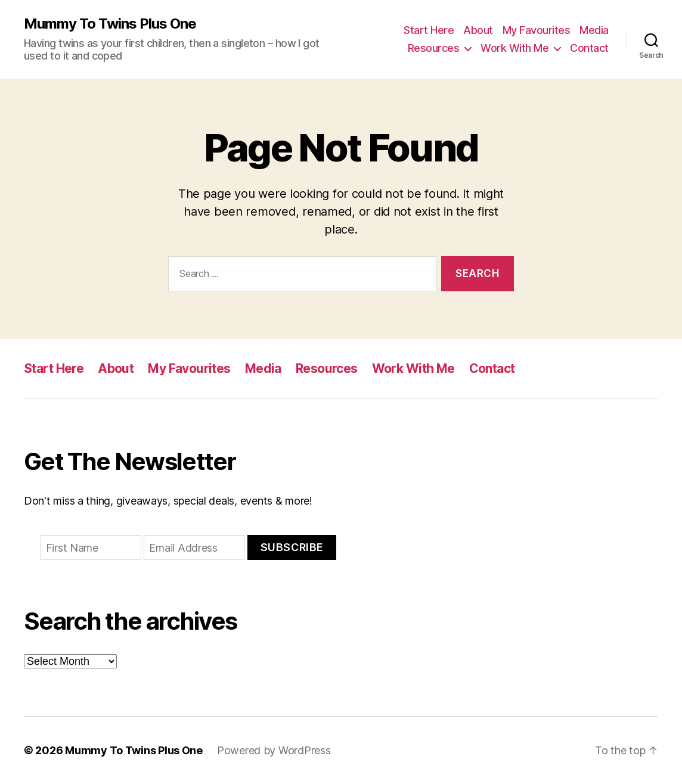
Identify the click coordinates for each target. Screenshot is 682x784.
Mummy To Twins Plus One (110, 24)
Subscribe (292, 547)
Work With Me (514, 48)
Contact (589, 48)
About (478, 30)
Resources (434, 48)
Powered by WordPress (274, 750)
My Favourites (537, 30)
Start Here (429, 30)
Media (594, 30)
